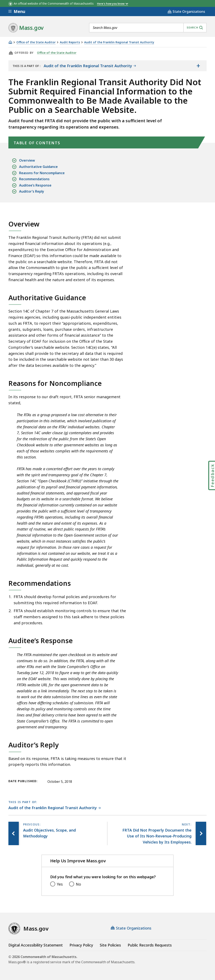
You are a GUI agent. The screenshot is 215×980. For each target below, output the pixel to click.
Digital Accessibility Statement (36, 945)
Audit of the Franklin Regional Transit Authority (119, 42)
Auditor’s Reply (32, 191)
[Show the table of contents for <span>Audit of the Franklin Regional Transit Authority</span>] (198, 66)
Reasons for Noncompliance (42, 173)
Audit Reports (70, 42)
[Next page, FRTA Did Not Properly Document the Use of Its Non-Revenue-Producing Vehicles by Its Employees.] (201, 833)
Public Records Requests (150, 945)
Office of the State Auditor (36, 42)
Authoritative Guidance (38, 167)
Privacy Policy (81, 945)
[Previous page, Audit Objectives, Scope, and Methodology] (14, 833)
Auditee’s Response (35, 185)
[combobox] (148, 28)
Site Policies (110, 945)
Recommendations (34, 179)
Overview (27, 160)
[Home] (10, 42)
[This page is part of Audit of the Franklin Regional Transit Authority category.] (55, 808)
